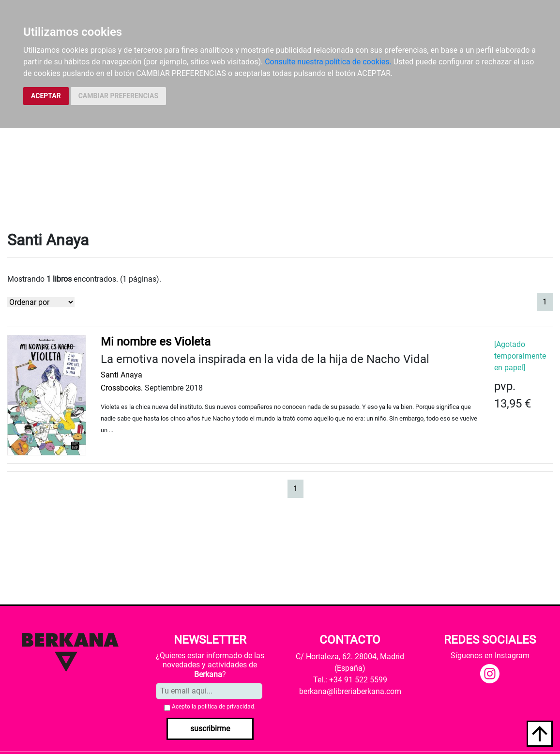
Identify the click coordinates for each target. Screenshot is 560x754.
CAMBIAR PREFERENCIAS (118, 96)
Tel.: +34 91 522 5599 (350, 680)
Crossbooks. (122, 388)
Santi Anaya (121, 375)
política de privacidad (226, 707)
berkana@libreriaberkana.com (350, 691)
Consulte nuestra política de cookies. (328, 62)
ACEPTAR (46, 96)
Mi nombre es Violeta (156, 342)
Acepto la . (214, 707)
